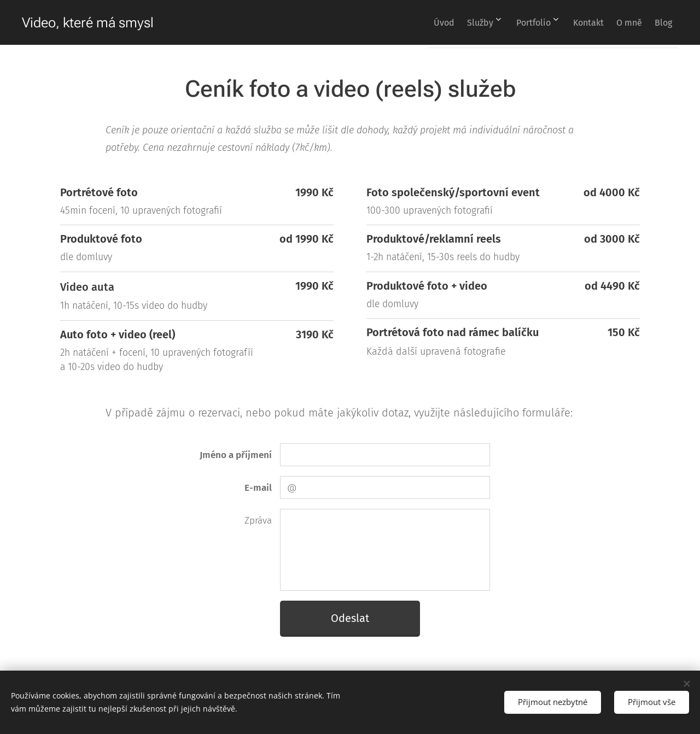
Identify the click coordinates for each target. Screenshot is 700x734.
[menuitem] (410, 22)
